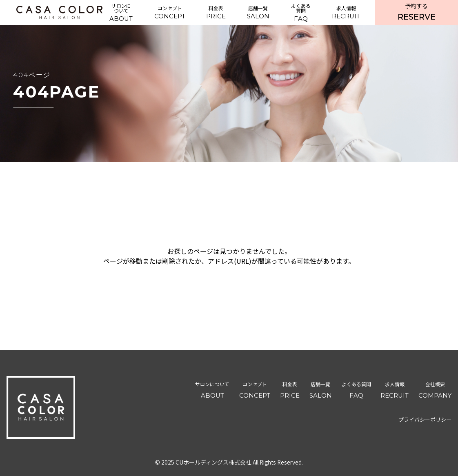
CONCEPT (170, 12)
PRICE (216, 12)
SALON (258, 12)
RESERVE (417, 12)
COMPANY (435, 389)
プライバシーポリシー (425, 419)
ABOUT (121, 12)
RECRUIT (346, 12)
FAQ (300, 12)
